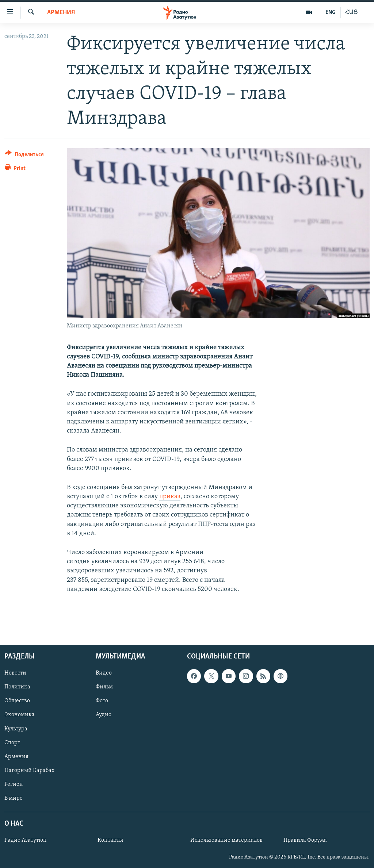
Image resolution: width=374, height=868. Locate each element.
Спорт (12, 743)
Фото (102, 701)
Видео (104, 673)
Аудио (104, 715)
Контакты (110, 840)
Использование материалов (226, 840)
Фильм (104, 687)
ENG (330, 12)
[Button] (24, 156)
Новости (15, 673)
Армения (61, 13)
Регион (14, 784)
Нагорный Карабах (29, 771)
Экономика (20, 715)
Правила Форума (305, 840)
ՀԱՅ (352, 12)
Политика (17, 687)
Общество (17, 701)
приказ (170, 497)
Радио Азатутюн (26, 840)
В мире (14, 798)
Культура (16, 729)
